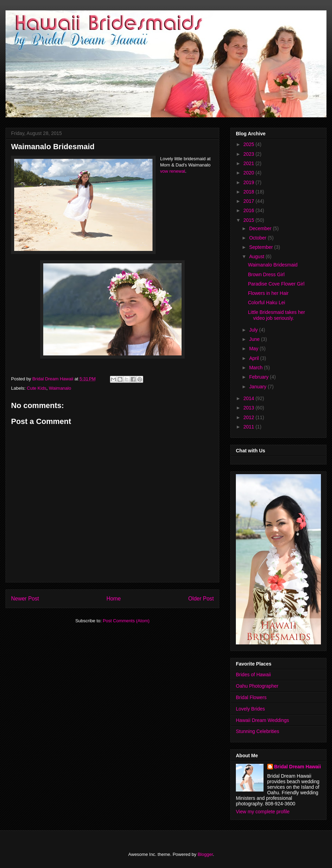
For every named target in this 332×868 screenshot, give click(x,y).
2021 (250, 163)
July (254, 330)
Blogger (205, 854)
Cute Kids (37, 388)
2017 (250, 201)
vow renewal (173, 171)
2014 (250, 398)
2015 (250, 220)
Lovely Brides (250, 709)
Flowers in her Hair (268, 293)
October (258, 238)
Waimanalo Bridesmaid (273, 265)
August (257, 256)
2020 (250, 173)
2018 (250, 192)
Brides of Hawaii (253, 675)
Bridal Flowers (251, 697)
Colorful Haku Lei (266, 302)
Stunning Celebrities (257, 731)
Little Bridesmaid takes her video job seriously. (276, 315)
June (255, 339)
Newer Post (25, 599)
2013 (250, 408)
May (254, 349)
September (261, 247)
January (258, 387)
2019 (250, 182)
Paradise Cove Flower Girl (276, 284)
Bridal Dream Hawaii (298, 767)
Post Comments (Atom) (126, 621)
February (259, 377)
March (256, 368)
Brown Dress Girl (266, 274)
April (255, 358)
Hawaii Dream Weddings (262, 720)
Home (114, 599)
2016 (250, 210)
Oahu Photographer (257, 686)
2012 (250, 417)
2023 (250, 154)
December (261, 228)
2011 (250, 427)
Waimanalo (60, 388)
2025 (250, 144)
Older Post (201, 599)
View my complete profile (263, 812)
